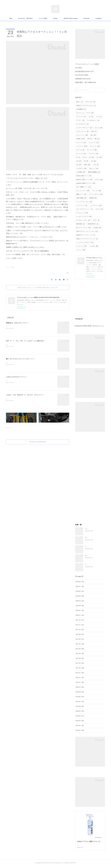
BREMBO (81, 224)
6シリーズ (81, 154)
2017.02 (80, 668)
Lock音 (97, 228)
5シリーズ (92, 150)
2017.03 (80, 663)
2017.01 (80, 673)
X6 (79, 165)
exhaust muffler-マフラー (86, 183)
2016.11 (80, 682)
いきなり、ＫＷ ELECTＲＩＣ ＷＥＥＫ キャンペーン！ (25, 395)
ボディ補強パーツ (83, 187)
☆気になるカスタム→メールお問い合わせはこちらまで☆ (38, 287)
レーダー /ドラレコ (84, 216)
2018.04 (80, 601)
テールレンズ (82, 213)
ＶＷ (96, 165)
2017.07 (80, 644)
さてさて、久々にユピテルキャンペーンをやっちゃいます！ (22, 381)
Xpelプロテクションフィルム (87, 231)
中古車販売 (81, 109)
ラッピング (81, 246)
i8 (84, 157)
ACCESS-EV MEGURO (38, 442)
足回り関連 (81, 198)
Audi (94, 131)
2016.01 (80, 730)
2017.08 (80, 639)
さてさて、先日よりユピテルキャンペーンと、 (18, 363)
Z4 (91, 157)
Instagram (99, 18)
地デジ (80, 102)
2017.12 (80, 620)
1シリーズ (81, 142)
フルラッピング (82, 131)
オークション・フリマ (85, 113)
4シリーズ (95, 146)
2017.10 (80, 630)
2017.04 (80, 658)
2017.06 (80, 649)
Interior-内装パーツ (84, 176)
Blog (11, 18)
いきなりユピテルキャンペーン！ (16, 377)
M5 (90, 139)
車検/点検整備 (94, 172)
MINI (87, 165)
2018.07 (80, 586)
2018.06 (80, 591)
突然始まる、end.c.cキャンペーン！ (17, 323)
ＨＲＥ (96, 220)
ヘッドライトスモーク (85, 242)
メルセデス (81, 168)
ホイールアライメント (84, 209)
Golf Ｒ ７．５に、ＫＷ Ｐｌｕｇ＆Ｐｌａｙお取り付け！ (25, 341)
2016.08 (80, 697)
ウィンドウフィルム (84, 202)
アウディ (80, 120)
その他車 (81, 172)
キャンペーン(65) (10, 267)
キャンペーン (82, 135)
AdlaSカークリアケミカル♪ (86, 105)
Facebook (86, 18)
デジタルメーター (83, 220)
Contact (55, 18)
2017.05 (80, 654)
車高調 (93, 198)
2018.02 (80, 610)
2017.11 (80, 625)
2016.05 (80, 711)
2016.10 (80, 687)
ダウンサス (90, 102)
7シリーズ (93, 154)
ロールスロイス (82, 124)
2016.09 (80, 692)
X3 (79, 161)
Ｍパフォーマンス (83, 228)
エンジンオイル (96, 194)
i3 (78, 157)
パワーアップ (82, 205)
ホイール (80, 150)
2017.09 (80, 634)
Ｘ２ (99, 117)
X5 (93, 161)
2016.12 (80, 678)
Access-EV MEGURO (25, 18)
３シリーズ (82, 146)
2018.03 (80, 606)
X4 (86, 161)
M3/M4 (80, 139)
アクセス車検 (43, 18)
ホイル (99, 128)
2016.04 (80, 716)
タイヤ (99, 209)
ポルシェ (94, 168)
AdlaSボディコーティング (86, 235)
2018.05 (80, 596)
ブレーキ (97, 191)
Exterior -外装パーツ (84, 180)
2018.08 (80, 582)
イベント (81, 250)
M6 (97, 139)
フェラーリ (81, 117)
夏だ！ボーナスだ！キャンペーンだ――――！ (21, 359)
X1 (99, 157)
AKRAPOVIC (93, 224)
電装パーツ (81, 194)
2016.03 (80, 721)
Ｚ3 (91, 117)
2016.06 (80, 706)
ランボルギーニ (93, 120)
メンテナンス (96, 205)
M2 (93, 135)
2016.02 (80, 726)
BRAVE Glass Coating (71, 18)
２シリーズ (94, 142)
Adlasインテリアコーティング (87, 239)
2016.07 (80, 702)
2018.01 (80, 615)
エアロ (99, 180)
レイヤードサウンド (84, 128)
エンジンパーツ (83, 191)
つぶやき (94, 246)
